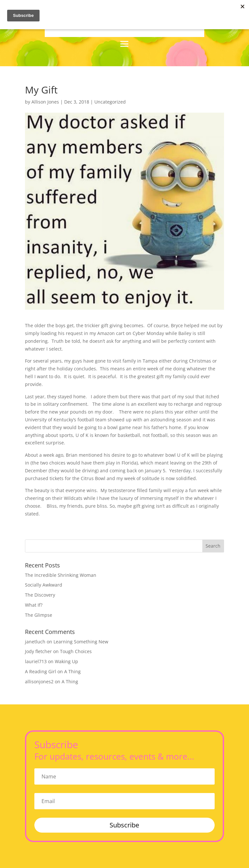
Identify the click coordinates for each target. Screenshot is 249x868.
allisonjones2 (39, 682)
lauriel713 (36, 661)
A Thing (72, 671)
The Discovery (40, 595)
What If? (34, 605)
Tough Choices (76, 651)
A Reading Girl (41, 671)
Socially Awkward (44, 585)
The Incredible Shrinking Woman (61, 575)
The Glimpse (39, 615)
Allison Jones (45, 102)
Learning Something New (81, 642)
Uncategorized (110, 102)
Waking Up (66, 661)
